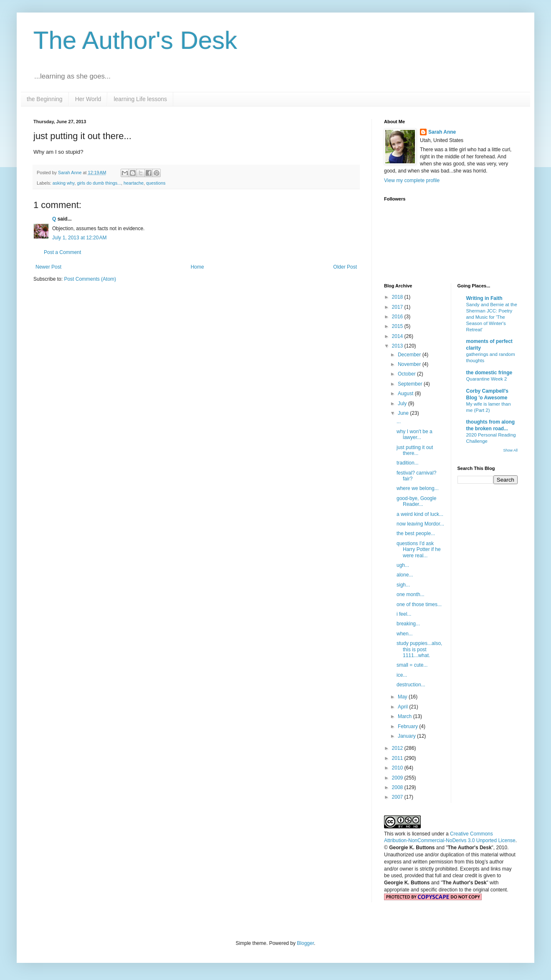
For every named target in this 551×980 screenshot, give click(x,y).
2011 (398, 758)
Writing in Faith (484, 298)
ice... (402, 675)
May (403, 697)
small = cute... (412, 665)
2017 (398, 307)
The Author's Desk (135, 40)
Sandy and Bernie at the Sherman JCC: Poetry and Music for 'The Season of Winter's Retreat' (492, 317)
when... (405, 634)
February (408, 726)
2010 (398, 768)
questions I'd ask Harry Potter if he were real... (419, 550)
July (403, 404)
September (411, 384)
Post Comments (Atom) (90, 279)
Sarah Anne (442, 132)
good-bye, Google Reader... (416, 501)
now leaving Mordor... (420, 524)
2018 (398, 297)
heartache (134, 183)
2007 (398, 797)
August (406, 394)
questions (156, 183)
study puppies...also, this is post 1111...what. (419, 649)
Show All (510, 450)
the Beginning (45, 99)
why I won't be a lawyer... (415, 434)
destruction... (411, 685)
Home (197, 267)
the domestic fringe (489, 373)
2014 (398, 336)
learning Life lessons (140, 99)
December (410, 355)
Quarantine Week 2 (487, 379)
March (406, 716)
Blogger (305, 943)
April (403, 707)
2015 (398, 326)
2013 (398, 346)
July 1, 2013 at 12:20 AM (79, 238)
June (404, 413)
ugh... (403, 565)
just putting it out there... (415, 450)
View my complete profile (412, 180)
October (407, 374)
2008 (398, 787)
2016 (398, 317)
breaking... (408, 624)
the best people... (416, 533)
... (399, 421)
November (410, 364)
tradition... (408, 463)
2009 (398, 778)
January (407, 736)
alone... (405, 575)
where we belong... (418, 488)
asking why (64, 183)
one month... (411, 594)
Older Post (345, 267)
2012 (398, 748)
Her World (88, 99)
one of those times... (419, 604)
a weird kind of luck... (420, 514)
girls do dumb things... (99, 183)
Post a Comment (62, 252)
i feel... (404, 614)
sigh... (403, 585)
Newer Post (48, 267)
